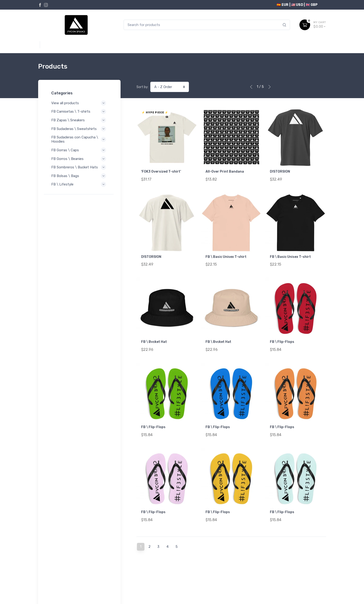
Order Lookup (314, 589)
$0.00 (320, 25)
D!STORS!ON (280, 172)
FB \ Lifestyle (79, 189)
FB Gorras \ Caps (79, 150)
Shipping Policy (84, 589)
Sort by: (142, 87)
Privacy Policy (56, 583)
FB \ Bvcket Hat (154, 337)
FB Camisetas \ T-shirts (79, 111)
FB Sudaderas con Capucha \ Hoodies (79, 139)
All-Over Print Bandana (225, 172)
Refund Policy (56, 589)
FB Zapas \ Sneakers (79, 120)
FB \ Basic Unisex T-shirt (226, 254)
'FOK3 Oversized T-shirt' (161, 172)
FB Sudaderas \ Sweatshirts (79, 129)
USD (322, 5)
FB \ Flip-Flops (282, 337)
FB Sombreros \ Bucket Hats (79, 169)
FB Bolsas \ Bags (79, 180)
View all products (79, 103)
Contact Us (316, 582)
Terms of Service (86, 583)
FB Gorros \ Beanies (79, 159)
